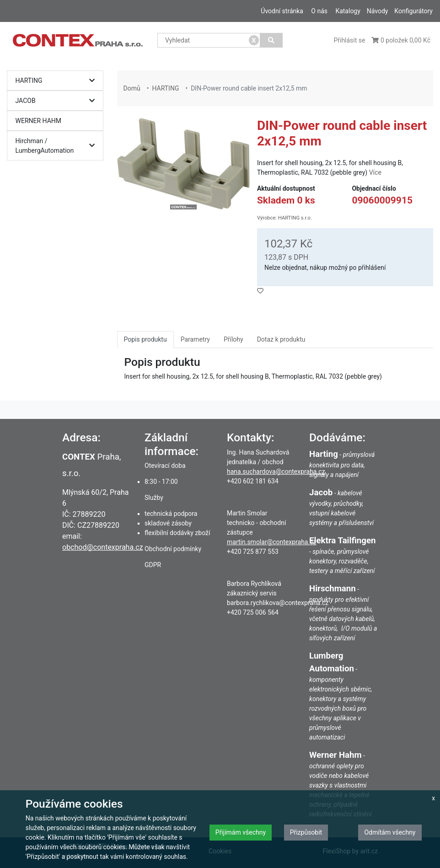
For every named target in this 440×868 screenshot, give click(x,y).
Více (375, 172)
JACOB (58, 101)
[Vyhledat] (271, 40)
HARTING (58, 81)
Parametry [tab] (195, 339)
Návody (378, 11)
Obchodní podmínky (173, 549)
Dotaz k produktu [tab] (281, 339)
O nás (319, 11)
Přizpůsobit (306, 832)
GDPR (153, 565)
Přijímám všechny (241, 832)
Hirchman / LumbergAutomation (58, 146)
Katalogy (348, 11)
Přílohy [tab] (233, 339)
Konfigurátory (413, 11)
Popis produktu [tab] (145, 339)
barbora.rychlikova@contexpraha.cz (278, 603)
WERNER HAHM (39, 121)
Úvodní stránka (282, 11)
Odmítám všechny (390, 832)
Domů (132, 88)
